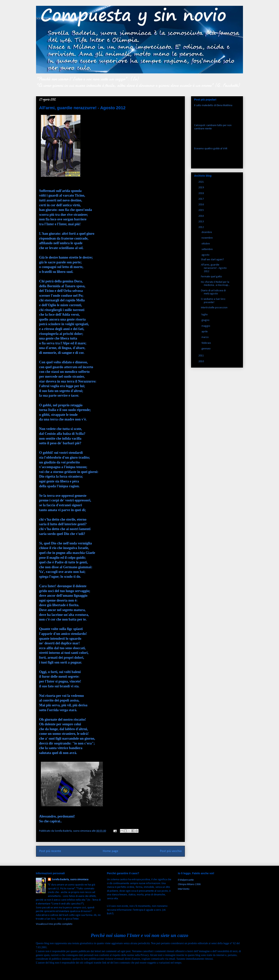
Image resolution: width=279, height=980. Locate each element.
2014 (201, 216)
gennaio (206, 349)
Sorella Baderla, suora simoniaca (70, 880)
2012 (201, 227)
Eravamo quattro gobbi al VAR (211, 149)
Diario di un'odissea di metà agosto (213, 292)
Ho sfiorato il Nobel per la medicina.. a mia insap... (215, 284)
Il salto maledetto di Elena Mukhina (213, 105)
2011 (201, 356)
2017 (201, 199)
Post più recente (50, 851)
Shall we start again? (212, 260)
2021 (201, 182)
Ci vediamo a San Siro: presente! (213, 301)
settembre (207, 249)
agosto (206, 255)
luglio (205, 315)
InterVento (184, 889)
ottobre (206, 244)
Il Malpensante (186, 880)
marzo (205, 337)
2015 (201, 210)
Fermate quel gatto (211, 277)
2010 (201, 361)
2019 (201, 188)
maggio (206, 326)
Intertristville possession (214, 308)
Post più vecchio (171, 851)
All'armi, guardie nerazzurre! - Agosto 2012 (214, 268)
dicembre (207, 232)
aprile (205, 332)
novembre (207, 238)
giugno (206, 320)
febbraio (207, 343)
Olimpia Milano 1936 (189, 884)
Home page (110, 851)
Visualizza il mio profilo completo (54, 924)
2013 (201, 222)
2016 (201, 205)
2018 (201, 193)
